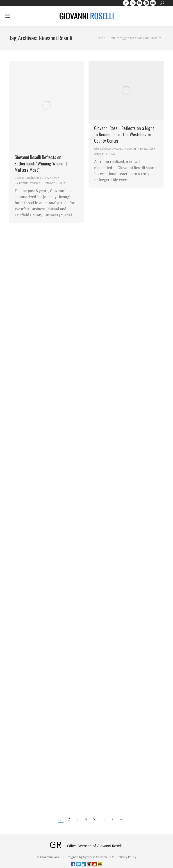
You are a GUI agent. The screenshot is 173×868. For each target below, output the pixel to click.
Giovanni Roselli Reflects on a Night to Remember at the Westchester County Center (124, 134)
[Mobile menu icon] (7, 16)
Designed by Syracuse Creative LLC (90, 857)
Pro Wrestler (127, 149)
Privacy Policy (126, 857)
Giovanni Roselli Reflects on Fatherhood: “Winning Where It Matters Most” (41, 163)
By (27, 183)
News (53, 178)
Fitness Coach (24, 178)
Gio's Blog (41, 178)
